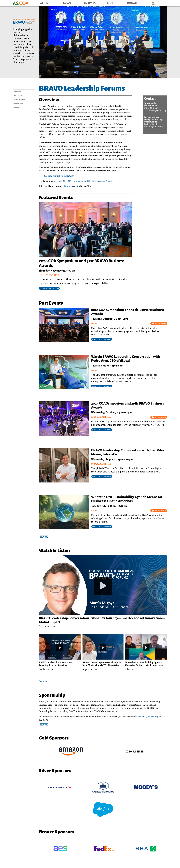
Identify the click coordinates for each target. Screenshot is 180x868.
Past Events (17, 96)
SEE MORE (44, 537)
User (153, 3)
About (111, 3)
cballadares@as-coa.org (155, 110)
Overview (17, 92)
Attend (45, 3)
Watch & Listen (19, 100)
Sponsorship (18, 104)
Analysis (90, 3)
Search (164, 3)
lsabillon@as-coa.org (154, 127)
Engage (67, 3)
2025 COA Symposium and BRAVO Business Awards (87, 181)
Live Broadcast (159, 324)
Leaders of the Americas (102, 339)
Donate (132, 3)
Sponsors (17, 108)
